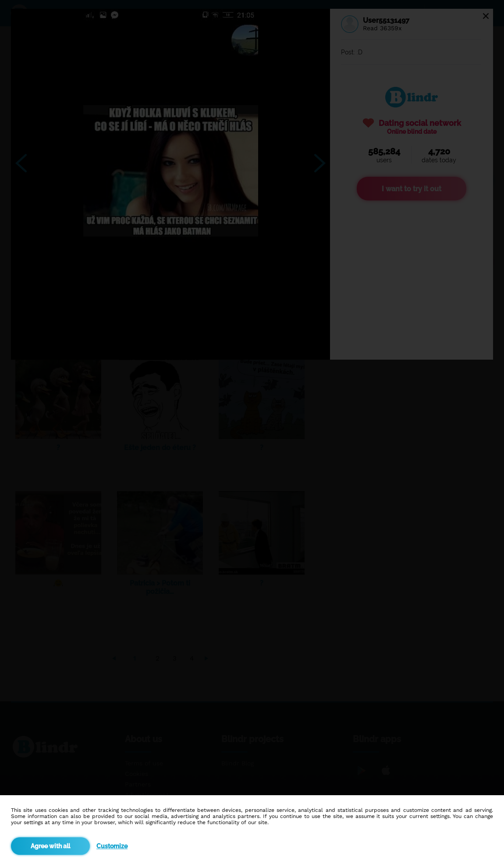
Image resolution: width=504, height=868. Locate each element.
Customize (112, 846)
